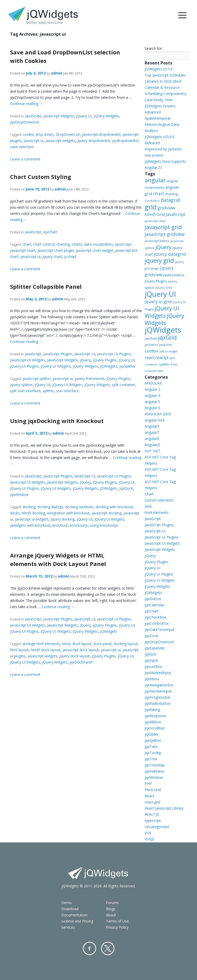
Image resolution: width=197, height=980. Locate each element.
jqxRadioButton (158, 703)
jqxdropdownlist (125, 141)
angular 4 (152, 395)
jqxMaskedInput (158, 673)
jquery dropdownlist (94, 141)
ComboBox (152, 201)
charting (63, 244)
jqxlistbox (151, 345)
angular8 (152, 439)
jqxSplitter (127, 366)
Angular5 (152, 426)
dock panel (103, 644)
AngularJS (152, 445)
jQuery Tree (164, 288)
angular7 (152, 432)
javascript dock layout (81, 650)
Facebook (90, 948)
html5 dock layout (46, 650)
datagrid (170, 200)
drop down (45, 134)
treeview (151, 371)
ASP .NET (152, 451)
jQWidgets (109, 366)
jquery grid (159, 261)
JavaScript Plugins (58, 354)
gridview (166, 208)
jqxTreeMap (155, 765)
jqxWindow (19, 494)
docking (29, 507)
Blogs (111, 909)
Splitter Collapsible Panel (46, 286)
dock (66, 644)
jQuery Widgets (106, 116)
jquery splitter (21, 385)
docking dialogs (50, 507)
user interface (67, 391)
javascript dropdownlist (101, 134)
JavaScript (33, 116)
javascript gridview (165, 234)
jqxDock (126, 488)
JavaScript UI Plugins (114, 354)
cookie (28, 134)
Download (70, 909)
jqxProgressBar (157, 697)
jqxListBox (153, 666)
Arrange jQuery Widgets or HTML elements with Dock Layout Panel (58, 559)
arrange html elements (41, 644)
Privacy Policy (117, 927)
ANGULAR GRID (158, 414)
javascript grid (163, 227)
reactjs (162, 357)
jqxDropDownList (25, 122)
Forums (112, 903)
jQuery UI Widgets (56, 366)
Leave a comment (25, 159)
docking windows (79, 507)
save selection (22, 147)
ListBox (151, 351)
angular (155, 180)
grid (151, 207)
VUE (148, 833)
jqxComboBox (157, 623)
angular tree (155, 420)
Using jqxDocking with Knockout (57, 421)
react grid (152, 802)
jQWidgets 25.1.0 (159, 69)
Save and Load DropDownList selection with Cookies (65, 56)
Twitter (108, 948)
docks (15, 513)
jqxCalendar (154, 605)
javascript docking (106, 513)
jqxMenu (152, 679)
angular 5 (152, 402)
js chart (70, 257)
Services (68, 927)
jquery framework (89, 378)
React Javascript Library (164, 808)
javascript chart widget (94, 250)
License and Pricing (77, 921)
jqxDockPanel (81, 662)
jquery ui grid (158, 301)
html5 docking (33, 513)
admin (57, 73)
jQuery (85, 360)
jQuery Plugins (105, 360)
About (111, 915)
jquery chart (52, 257)
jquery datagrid (170, 254)
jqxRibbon (153, 722)
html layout (19, 650)
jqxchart (151, 338)
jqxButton (153, 599)
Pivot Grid (153, 790)
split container (124, 385)
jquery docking (63, 519)
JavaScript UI (85, 354)
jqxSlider (152, 734)
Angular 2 (152, 389)
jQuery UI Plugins (24, 366)
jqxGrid (167, 337)
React (149, 796)
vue (160, 371)
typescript (153, 820)
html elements (157, 512)
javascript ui (33, 141)
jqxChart (50, 232)
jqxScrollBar (155, 728)
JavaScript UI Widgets (28, 360)
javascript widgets (60, 141)
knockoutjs (79, 525)
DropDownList (68, 134)
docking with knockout (114, 507)
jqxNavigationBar (159, 685)
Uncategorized (157, 827)
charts (77, 244)
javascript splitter (37, 378)
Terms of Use (117, 921)
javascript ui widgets (32, 519)
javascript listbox (157, 241)
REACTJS (152, 814)
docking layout (126, 644)
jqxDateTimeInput (160, 630)
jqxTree (151, 759)
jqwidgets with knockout (30, 525)
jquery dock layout (75, 656)
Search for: (154, 48)
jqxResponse (155, 716)
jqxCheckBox (155, 617)
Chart (149, 494)
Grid (148, 506)
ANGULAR (153, 383)
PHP (148, 784)
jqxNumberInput (158, 691)
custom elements (159, 500)
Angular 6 (152, 408)
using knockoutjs (104, 525)
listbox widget (168, 351)
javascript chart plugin (56, 250)
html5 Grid (155, 214)
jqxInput (151, 660)
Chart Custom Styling (41, 177)
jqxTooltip (153, 753)
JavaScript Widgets (59, 116)
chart (27, 244)
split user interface (25, 391)
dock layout (82, 644)
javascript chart (23, 250)
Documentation (74, 915)
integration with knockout (68, 513)
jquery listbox (174, 275)
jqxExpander (155, 648)
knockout (60, 525)
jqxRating (152, 710)
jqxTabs (151, 747)
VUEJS (150, 839)
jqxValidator (154, 771)
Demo (67, 903)
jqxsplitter (166, 345)
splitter (48, 391)
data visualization (98, 244)
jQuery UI (84, 116)
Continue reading (26, 104)
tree (174, 364)
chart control (44, 244)
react (149, 358)
